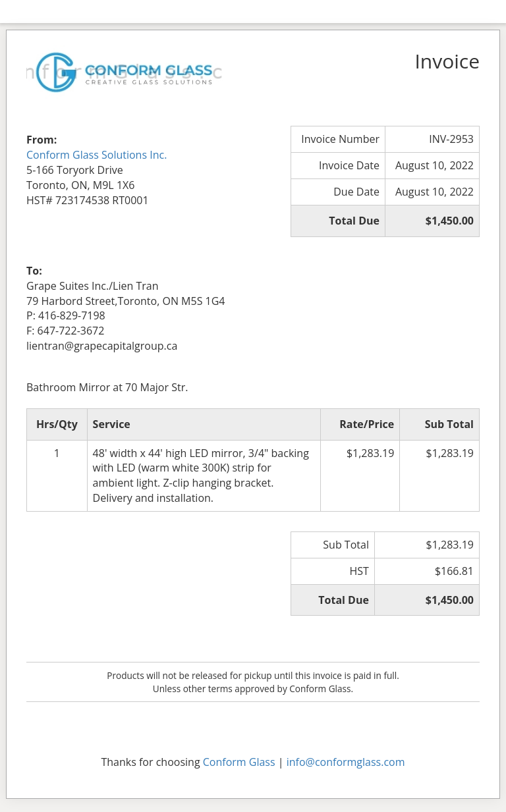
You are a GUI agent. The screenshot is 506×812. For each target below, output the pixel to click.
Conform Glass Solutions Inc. (97, 155)
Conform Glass (239, 762)
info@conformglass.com (346, 762)
